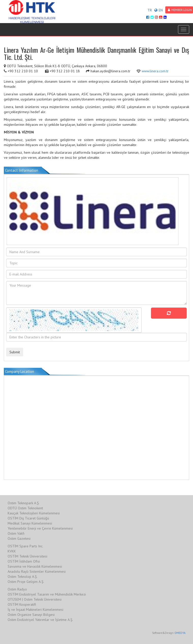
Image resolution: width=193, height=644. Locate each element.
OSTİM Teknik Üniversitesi (27, 556)
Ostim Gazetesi (19, 538)
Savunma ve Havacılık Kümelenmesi (35, 566)
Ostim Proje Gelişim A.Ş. (26, 582)
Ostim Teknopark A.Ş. (24, 503)
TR (150, 10)
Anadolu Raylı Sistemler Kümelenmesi (37, 571)
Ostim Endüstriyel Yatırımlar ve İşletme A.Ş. (40, 620)
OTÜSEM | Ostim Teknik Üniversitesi (35, 599)
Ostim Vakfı (16, 533)
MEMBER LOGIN (180, 10)
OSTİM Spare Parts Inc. (25, 546)
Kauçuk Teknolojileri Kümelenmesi (34, 513)
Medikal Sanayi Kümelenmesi (30, 523)
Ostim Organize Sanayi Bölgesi (31, 615)
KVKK (12, 551)
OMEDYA (180, 633)
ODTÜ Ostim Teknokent (25, 508)
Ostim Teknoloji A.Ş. (23, 577)
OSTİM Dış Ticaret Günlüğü (28, 518)
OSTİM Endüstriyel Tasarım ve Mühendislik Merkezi (47, 594)
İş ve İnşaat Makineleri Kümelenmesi (35, 610)
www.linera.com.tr (155, 71)
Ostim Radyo (17, 589)
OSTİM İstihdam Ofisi (24, 561)
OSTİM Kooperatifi (22, 604)
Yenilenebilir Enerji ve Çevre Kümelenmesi (40, 528)
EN (159, 10)
